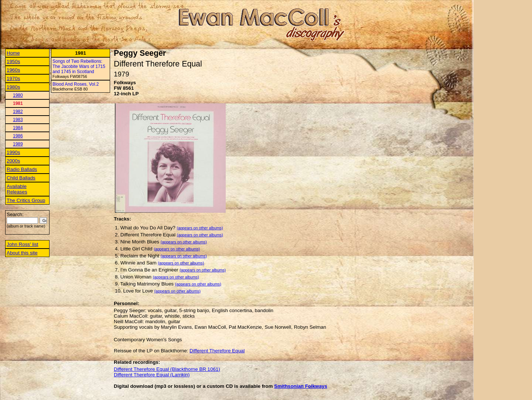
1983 (18, 120)
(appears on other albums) (200, 228)
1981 (18, 103)
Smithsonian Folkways (301, 386)
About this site (22, 253)
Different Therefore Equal (217, 351)
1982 (18, 112)
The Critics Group (26, 200)
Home (13, 53)
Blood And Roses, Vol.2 (76, 84)
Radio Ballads (22, 169)
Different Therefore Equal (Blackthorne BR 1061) (167, 369)
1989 (18, 144)
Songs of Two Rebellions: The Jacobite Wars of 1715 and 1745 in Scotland (79, 66)
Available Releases (17, 189)
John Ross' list (23, 244)
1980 (18, 95)
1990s (13, 152)
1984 (18, 128)
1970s (13, 78)
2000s (13, 161)
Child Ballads (21, 178)
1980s (13, 87)
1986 (18, 136)
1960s (13, 70)
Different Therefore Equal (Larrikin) (152, 375)
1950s (13, 61)
